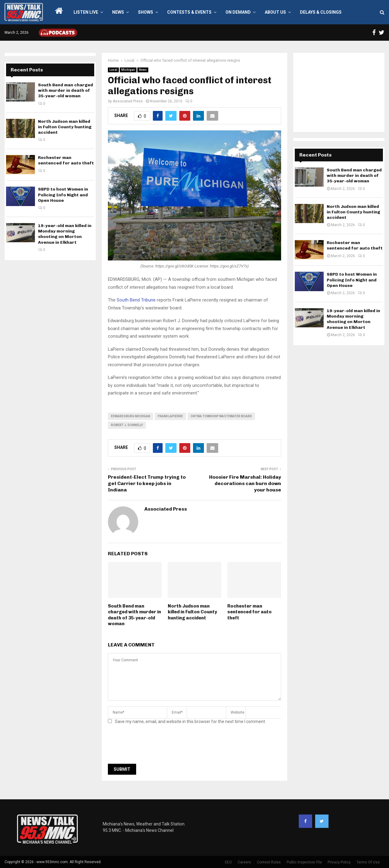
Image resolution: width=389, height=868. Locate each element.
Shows (146, 12)
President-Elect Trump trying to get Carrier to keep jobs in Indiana (147, 484)
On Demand (238, 12)
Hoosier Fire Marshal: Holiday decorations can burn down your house (245, 484)
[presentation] (154, 746)
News (118, 12)
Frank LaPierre (170, 416)
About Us (275, 12)
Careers (244, 862)
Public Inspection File (304, 862)
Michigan (128, 70)
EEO (228, 862)
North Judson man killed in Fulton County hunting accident (192, 612)
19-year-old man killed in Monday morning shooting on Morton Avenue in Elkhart (65, 234)
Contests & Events (189, 12)
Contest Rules (269, 862)
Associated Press (128, 101)
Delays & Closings (321, 12)
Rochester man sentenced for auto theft (250, 612)
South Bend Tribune (136, 300)
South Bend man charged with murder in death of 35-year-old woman (134, 615)
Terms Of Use (368, 862)
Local (113, 70)
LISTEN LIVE (86, 12)
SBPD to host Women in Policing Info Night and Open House (63, 195)
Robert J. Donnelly (127, 425)
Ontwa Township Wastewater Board (221, 416)
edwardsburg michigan (131, 416)
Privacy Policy (339, 862)
